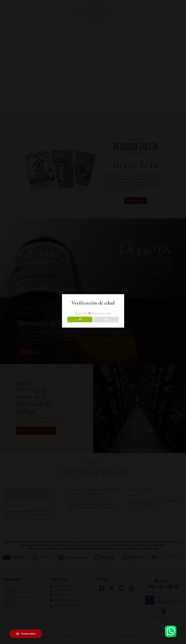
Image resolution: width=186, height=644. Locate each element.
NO (106, 319)
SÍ (80, 319)
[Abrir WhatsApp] (171, 631)
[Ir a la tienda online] (26, 634)
